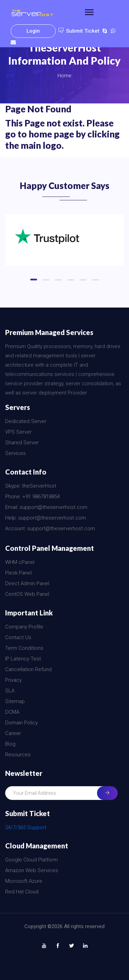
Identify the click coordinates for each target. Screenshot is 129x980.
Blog (10, 744)
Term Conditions (24, 648)
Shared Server (22, 443)
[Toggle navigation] (89, 13)
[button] (34, 280)
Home (64, 76)
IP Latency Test (23, 659)
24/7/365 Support (26, 827)
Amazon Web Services (32, 870)
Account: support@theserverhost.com (50, 528)
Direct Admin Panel (27, 583)
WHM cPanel (20, 562)
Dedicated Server (26, 421)
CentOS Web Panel (27, 594)
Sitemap (15, 701)
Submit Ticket (79, 31)
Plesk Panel (18, 573)
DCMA (12, 712)
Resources (18, 755)
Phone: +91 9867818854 (33, 497)
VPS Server (18, 432)
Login (33, 31)
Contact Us (18, 637)
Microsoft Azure (24, 881)
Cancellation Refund (28, 669)
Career (13, 733)
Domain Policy (21, 723)
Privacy (13, 680)
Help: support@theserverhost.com (46, 518)
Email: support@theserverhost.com (46, 507)
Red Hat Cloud (22, 892)
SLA (10, 691)
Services (15, 453)
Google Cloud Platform (31, 860)
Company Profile (24, 627)
